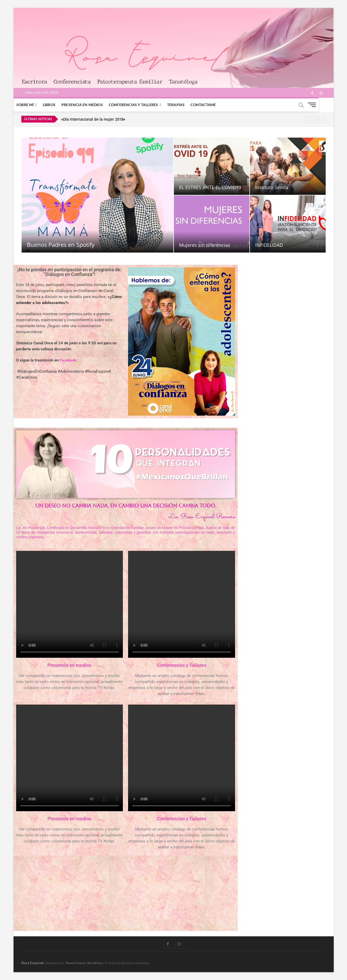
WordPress (95, 963)
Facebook (68, 360)
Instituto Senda (272, 187)
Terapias (183, 105)
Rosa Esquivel (32, 963)
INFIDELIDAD (269, 245)
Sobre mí (33, 105)
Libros (56, 105)
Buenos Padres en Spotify (61, 244)
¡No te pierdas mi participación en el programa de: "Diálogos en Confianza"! (70, 272)
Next (322, 120)
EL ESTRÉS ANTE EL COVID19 (210, 187)
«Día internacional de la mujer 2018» (93, 119)
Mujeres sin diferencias (205, 245)
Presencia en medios (90, 105)
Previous (315, 120)
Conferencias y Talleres (141, 105)
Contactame (211, 105)
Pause (307, 120)
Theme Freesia (75, 963)
